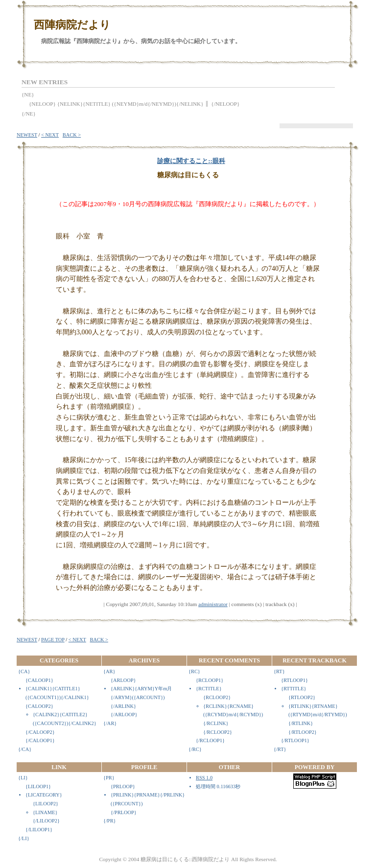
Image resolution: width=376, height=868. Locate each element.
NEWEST (27, 135)
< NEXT (50, 135)
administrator (213, 604)
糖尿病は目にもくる (188, 175)
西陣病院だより (72, 25)
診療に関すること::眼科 (191, 161)
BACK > (72, 135)
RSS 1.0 (204, 778)
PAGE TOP (53, 640)
